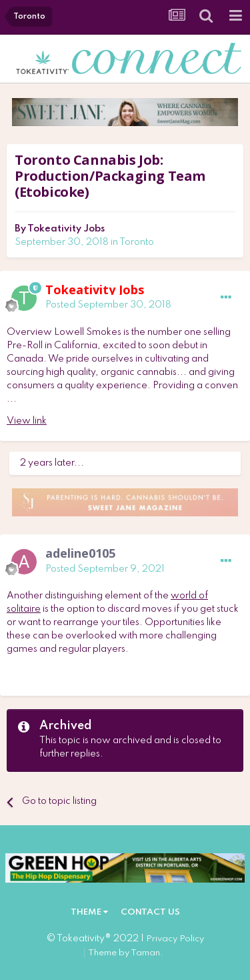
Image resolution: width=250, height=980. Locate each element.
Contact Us (150, 912)
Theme (89, 912)
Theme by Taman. (126, 953)
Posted (108, 305)
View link (27, 421)
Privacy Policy (175, 939)
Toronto (137, 242)
